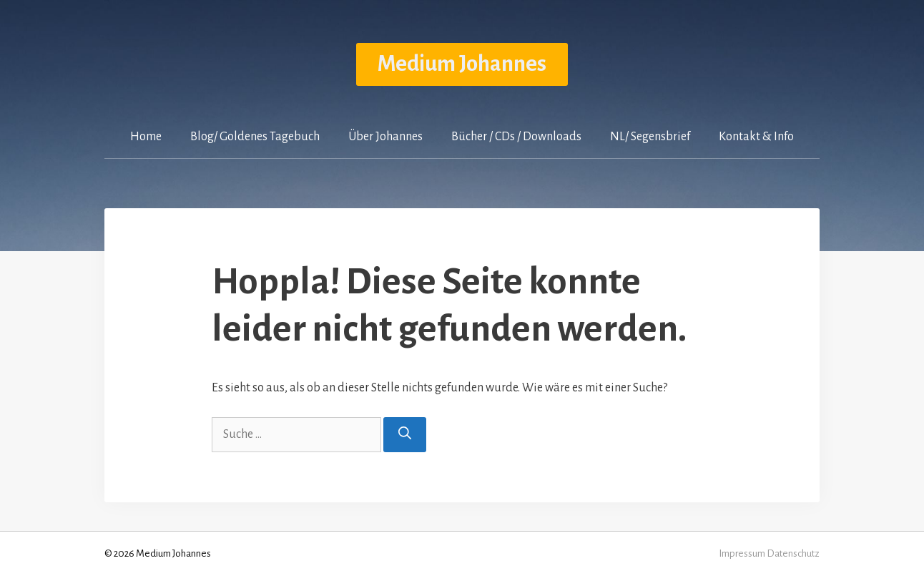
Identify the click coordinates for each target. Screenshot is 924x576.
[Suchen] (405, 435)
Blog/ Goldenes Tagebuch (255, 137)
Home (146, 137)
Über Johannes (385, 137)
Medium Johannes (462, 64)
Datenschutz (793, 553)
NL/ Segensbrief (650, 137)
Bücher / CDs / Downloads (516, 137)
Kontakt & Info (756, 137)
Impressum (742, 553)
